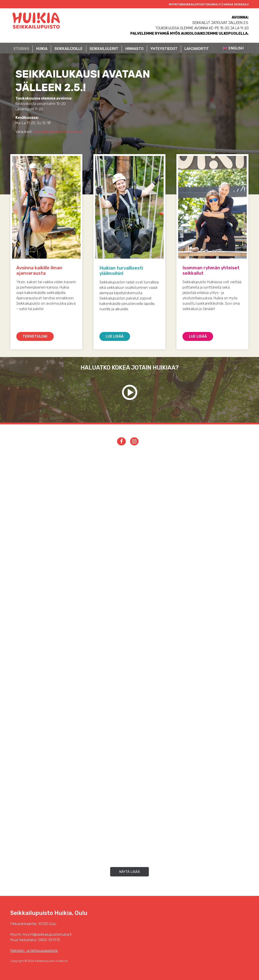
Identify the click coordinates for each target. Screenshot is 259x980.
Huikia (42, 49)
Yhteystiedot (164, 49)
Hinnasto (134, 49)
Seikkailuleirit (104, 49)
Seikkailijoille (68, 49)
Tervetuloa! (35, 336)
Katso (130, 392)
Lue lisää (115, 336)
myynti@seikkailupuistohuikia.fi (58, 132)
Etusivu (21, 49)
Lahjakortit (197, 49)
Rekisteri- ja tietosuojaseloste (34, 951)
